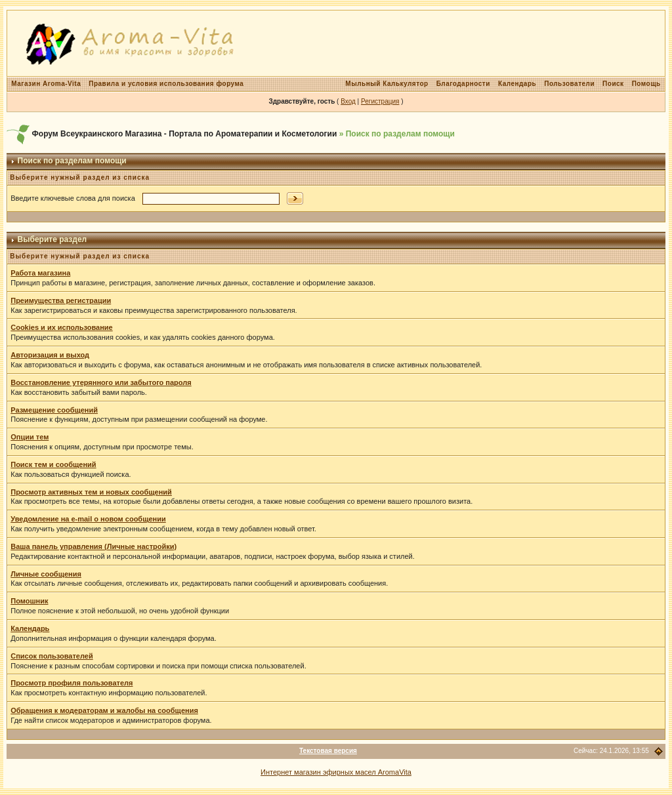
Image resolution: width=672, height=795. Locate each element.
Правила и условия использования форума (166, 84)
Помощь (646, 84)
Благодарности (463, 84)
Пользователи (569, 84)
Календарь (517, 84)
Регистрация (380, 101)
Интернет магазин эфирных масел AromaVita (336, 772)
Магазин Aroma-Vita (46, 84)
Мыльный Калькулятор (387, 84)
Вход (348, 101)
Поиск (613, 84)
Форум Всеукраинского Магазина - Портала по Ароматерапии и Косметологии (185, 134)
